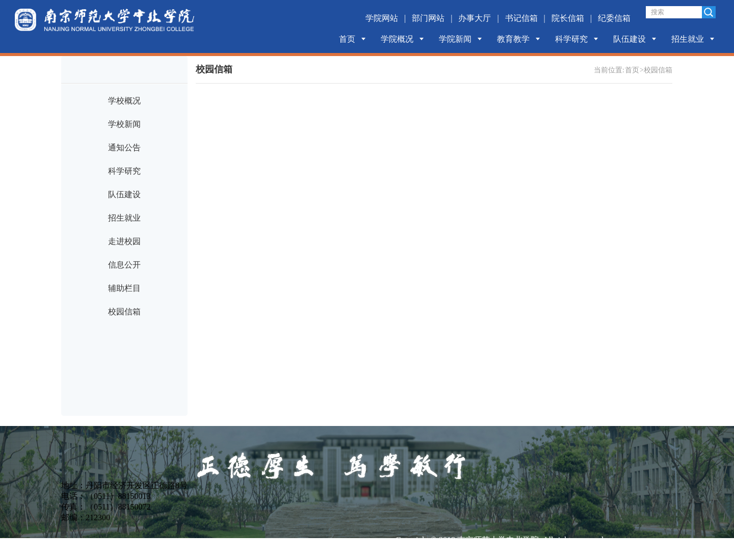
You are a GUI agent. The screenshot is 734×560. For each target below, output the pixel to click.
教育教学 (513, 39)
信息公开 (124, 265)
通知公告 (124, 148)
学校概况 (124, 101)
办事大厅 (475, 18)
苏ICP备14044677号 (430, 553)
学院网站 (382, 18)
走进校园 (124, 241)
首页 (347, 39)
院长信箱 (568, 18)
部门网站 (428, 18)
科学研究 (571, 39)
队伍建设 (630, 39)
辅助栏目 (124, 288)
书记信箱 (521, 18)
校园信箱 (124, 312)
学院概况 (397, 39)
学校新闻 (124, 124)
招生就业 (688, 39)
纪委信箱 (614, 18)
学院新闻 (455, 39)
